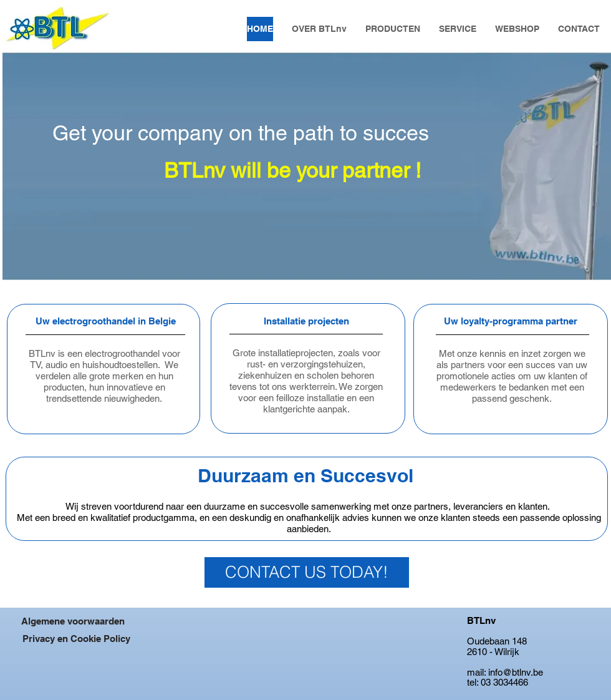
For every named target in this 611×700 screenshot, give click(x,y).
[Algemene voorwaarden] (73, 621)
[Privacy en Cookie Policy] (76, 638)
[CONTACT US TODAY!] (307, 572)
